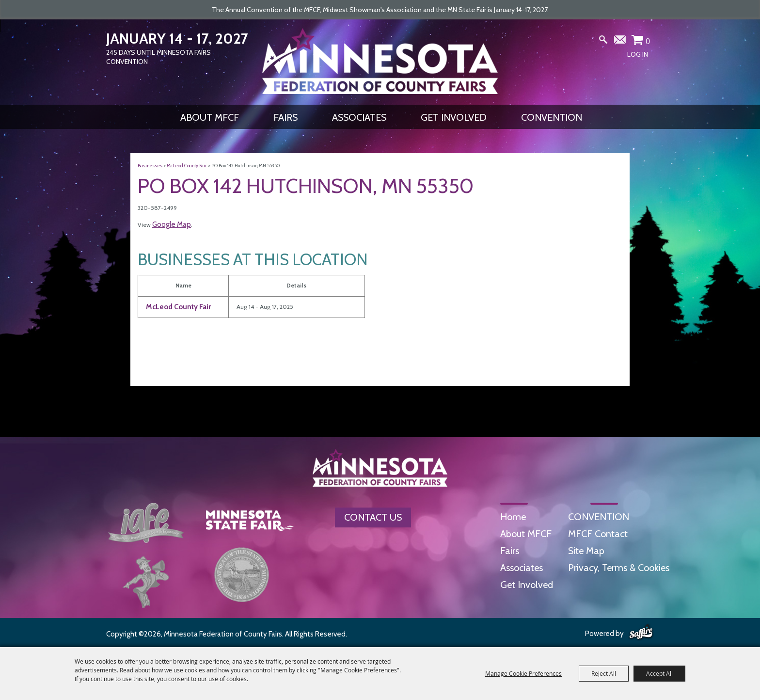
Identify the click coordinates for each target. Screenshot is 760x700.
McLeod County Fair (187, 166)
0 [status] (648, 41)
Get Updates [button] (620, 42)
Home (513, 517)
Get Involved (454, 117)
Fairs (285, 117)
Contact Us (373, 517)
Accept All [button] (659, 673)
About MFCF (210, 117)
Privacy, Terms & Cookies (619, 568)
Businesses (150, 166)
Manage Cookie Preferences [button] (523, 673)
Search (603, 42)
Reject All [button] (604, 673)
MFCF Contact (598, 534)
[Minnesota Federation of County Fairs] (380, 61)
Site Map (586, 551)
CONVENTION (552, 117)
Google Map (172, 224)
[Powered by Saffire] (641, 633)
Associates (359, 117)
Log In (638, 54)
